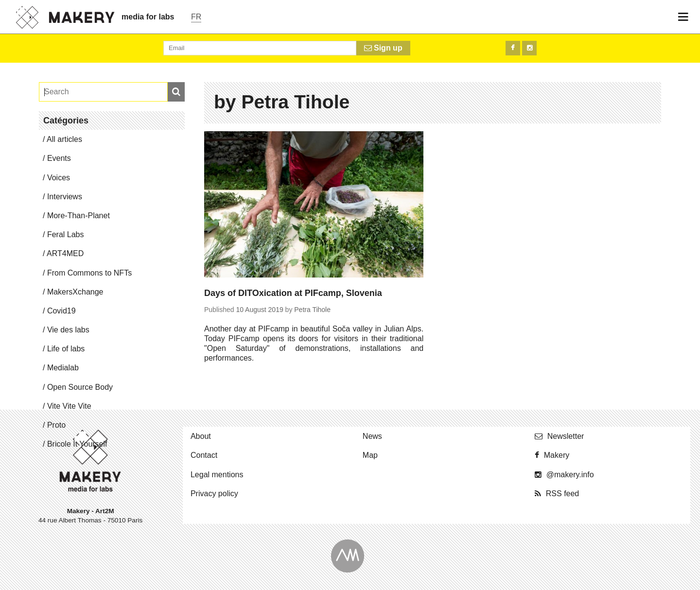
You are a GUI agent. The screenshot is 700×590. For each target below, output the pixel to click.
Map (370, 455)
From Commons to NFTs (89, 273)
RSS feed (562, 494)
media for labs (148, 17)
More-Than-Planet (79, 216)
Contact (204, 455)
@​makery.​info (570, 475)
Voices (59, 178)
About (201, 436)
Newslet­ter (566, 436)
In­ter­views (65, 197)
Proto (56, 425)
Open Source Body (80, 387)
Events (59, 158)
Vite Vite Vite (69, 406)
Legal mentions (217, 475)
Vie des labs (68, 330)
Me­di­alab (63, 368)
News (372, 436)
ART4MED (65, 253)
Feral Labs (66, 234)
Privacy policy (214, 494)
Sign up (383, 48)
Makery (557, 455)
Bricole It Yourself (77, 444)
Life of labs (66, 349)
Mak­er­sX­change (75, 292)
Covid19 (61, 311)
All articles (64, 139)
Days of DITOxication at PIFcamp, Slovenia (293, 293)
